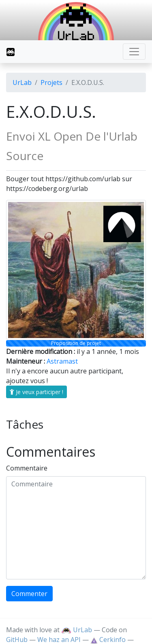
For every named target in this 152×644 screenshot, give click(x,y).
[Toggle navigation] (134, 52)
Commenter (29, 594)
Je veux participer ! (36, 392)
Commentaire (27, 468)
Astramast (62, 361)
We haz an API (59, 640)
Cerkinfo (109, 640)
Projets (51, 82)
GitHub (17, 640)
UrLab (22, 82)
